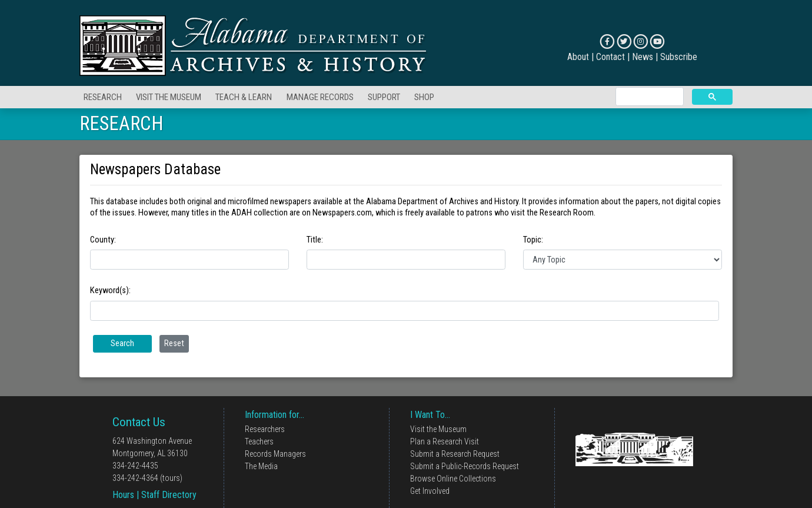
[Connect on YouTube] (657, 41)
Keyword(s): (110, 290)
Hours (123, 495)
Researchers (265, 429)
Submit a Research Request (455, 454)
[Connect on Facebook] (607, 41)
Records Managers (275, 454)
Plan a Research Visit (445, 441)
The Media (261, 466)
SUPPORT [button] (384, 97)
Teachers (259, 441)
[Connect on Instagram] (640, 41)
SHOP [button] (424, 97)
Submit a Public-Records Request (465, 466)
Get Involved (430, 491)
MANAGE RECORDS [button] (320, 97)
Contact (610, 57)
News (643, 57)
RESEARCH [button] (103, 97)
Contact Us (139, 422)
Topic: (533, 240)
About (578, 57)
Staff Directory (169, 495)
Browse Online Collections (453, 479)
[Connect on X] (624, 41)
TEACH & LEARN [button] (244, 97)
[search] (648, 97)
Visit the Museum (438, 429)
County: (103, 240)
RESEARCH (122, 124)
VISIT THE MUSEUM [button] (169, 97)
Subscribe (679, 57)
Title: (315, 240)
